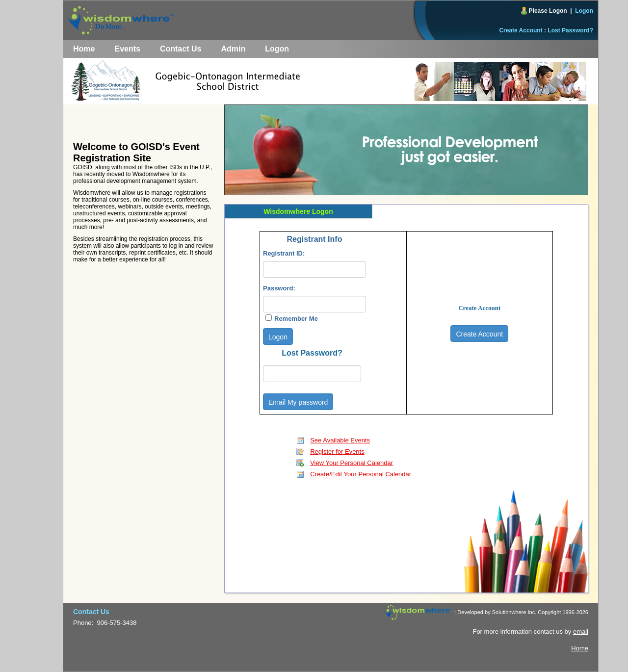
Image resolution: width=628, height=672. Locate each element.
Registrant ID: (284, 253)
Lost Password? (570, 30)
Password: (279, 288)
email (581, 632)
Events (127, 49)
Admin (233, 49)
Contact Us (181, 49)
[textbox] (314, 269)
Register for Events (337, 452)
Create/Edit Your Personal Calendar (361, 474)
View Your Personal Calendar (352, 463)
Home (84, 49)
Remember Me (296, 319)
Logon (584, 11)
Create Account (521, 30)
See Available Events (340, 440)
